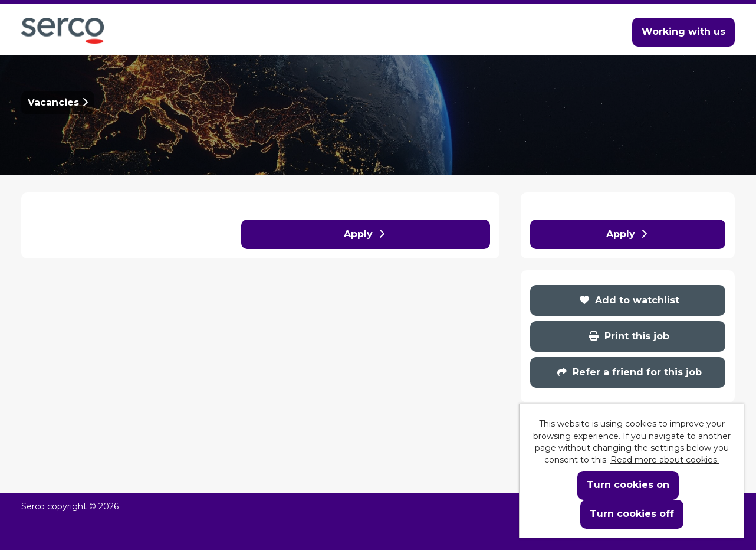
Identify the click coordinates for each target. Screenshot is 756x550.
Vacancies (58, 102)
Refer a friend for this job (630, 372)
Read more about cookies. (665, 460)
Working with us (683, 32)
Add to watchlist (630, 300)
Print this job (629, 336)
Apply (364, 234)
